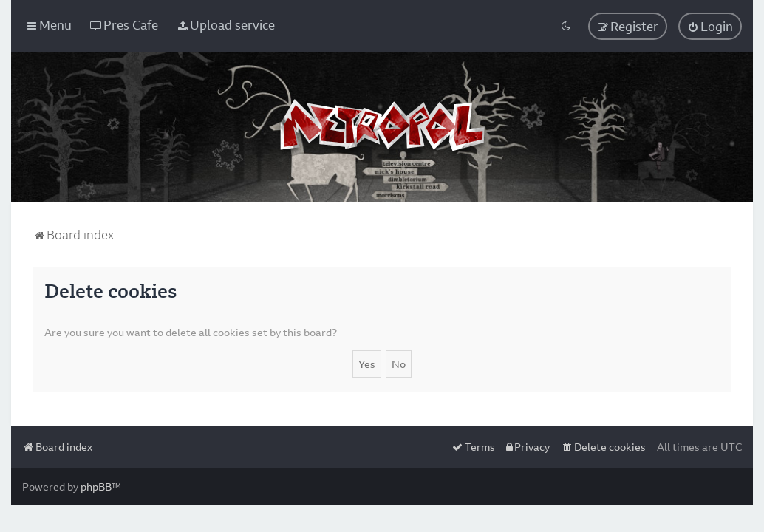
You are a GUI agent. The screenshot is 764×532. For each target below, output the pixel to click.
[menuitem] (124, 25)
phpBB (96, 487)
